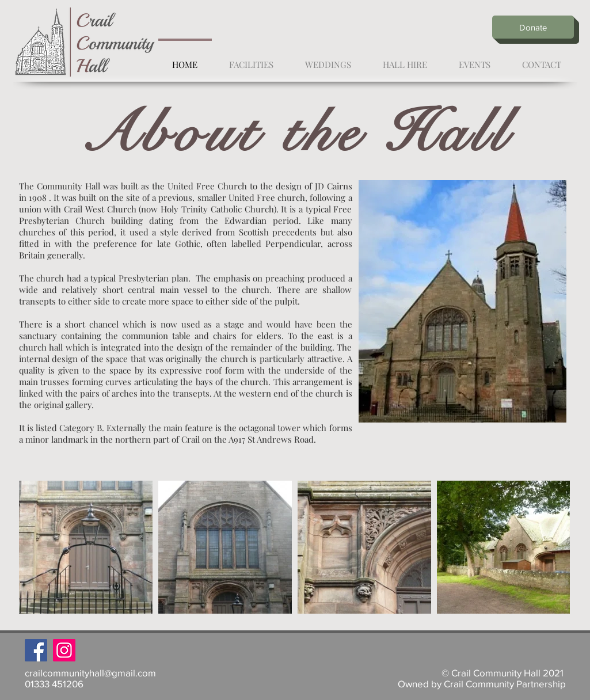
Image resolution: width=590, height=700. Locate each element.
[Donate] (533, 27)
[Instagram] (64, 650)
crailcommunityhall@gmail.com (90, 673)
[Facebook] (36, 650)
